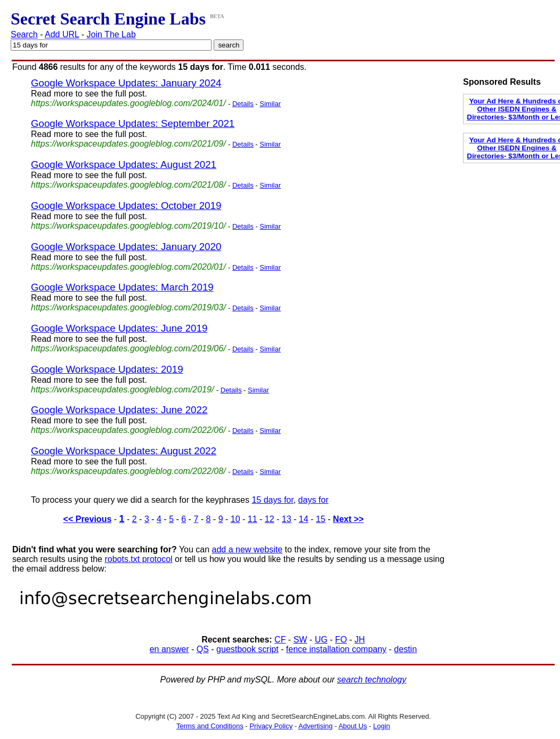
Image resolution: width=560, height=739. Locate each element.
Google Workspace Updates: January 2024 (126, 83)
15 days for (272, 500)
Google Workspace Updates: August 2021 (124, 164)
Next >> (348, 519)
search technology (372, 680)
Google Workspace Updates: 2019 (107, 369)
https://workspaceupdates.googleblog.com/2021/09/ (128, 144)
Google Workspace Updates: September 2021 (133, 123)
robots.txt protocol (138, 559)
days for (314, 500)
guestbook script (247, 649)
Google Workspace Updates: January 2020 (126, 247)
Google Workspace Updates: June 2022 (119, 410)
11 (253, 519)
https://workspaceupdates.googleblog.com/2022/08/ (128, 471)
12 (270, 519)
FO (341, 640)
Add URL (62, 34)
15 (321, 519)
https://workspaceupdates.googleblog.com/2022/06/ (128, 430)
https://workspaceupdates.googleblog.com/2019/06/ (128, 348)
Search (24, 34)
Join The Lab (111, 34)
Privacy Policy (271, 726)
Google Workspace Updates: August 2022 (124, 451)
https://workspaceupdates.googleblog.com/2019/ (122, 389)
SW (301, 640)
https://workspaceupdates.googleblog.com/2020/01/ (128, 267)
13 (287, 519)
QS (203, 649)
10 (236, 519)
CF (280, 640)
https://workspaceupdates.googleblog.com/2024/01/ (128, 103)
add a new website (247, 549)
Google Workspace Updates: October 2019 (126, 206)
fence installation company (336, 649)
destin (406, 649)
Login (382, 726)
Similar (270, 104)
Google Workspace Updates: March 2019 (122, 287)
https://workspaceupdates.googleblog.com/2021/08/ (128, 185)
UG (321, 640)
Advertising (315, 726)
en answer (169, 649)
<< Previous (88, 519)
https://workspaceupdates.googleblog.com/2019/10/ (128, 226)
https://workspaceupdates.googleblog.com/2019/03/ (128, 307)
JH (360, 640)
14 (304, 519)
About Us (352, 726)
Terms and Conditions (210, 726)
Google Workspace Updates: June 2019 (119, 328)
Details (243, 104)
